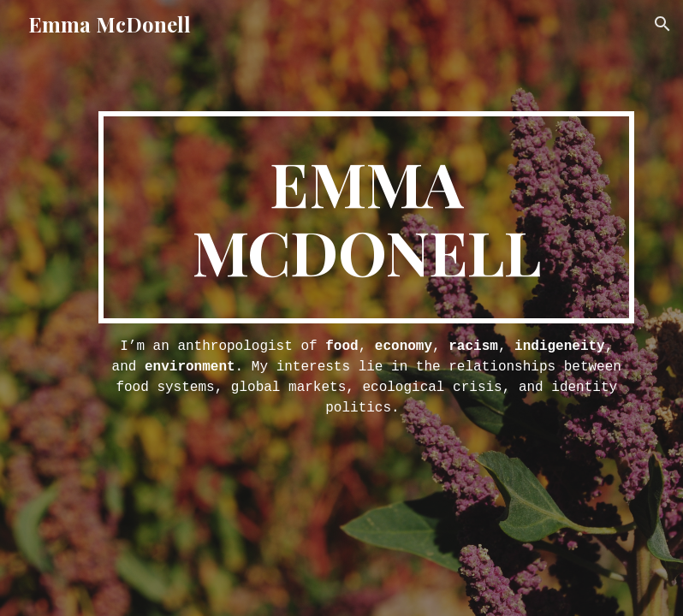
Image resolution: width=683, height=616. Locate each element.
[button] (662, 24)
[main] (366, 217)
